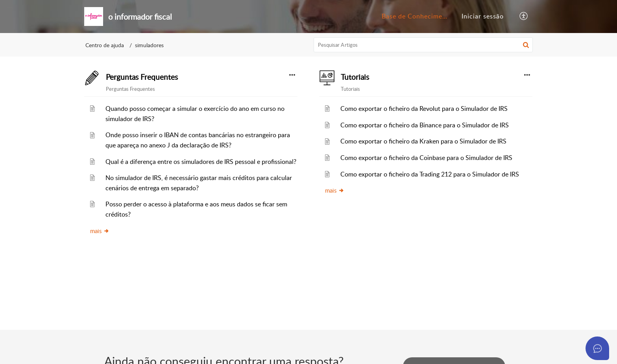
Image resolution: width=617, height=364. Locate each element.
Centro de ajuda (105, 45)
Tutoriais (355, 77)
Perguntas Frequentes (142, 77)
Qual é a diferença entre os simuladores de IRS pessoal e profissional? (201, 162)
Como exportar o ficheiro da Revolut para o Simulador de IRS (424, 108)
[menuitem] (415, 17)
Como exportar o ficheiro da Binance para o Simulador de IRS (425, 125)
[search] (423, 45)
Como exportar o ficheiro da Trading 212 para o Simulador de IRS (430, 174)
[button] (524, 17)
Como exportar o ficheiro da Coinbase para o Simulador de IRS (426, 158)
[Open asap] (597, 348)
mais (100, 231)
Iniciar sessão (483, 16)
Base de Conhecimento (417, 16)
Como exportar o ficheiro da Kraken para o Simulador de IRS (423, 141)
